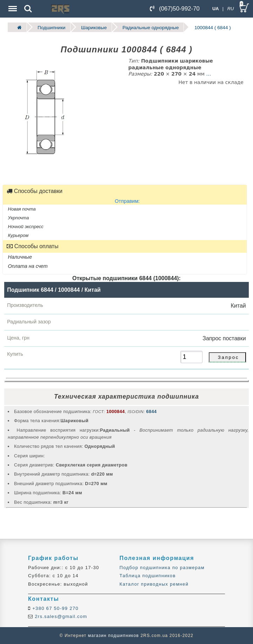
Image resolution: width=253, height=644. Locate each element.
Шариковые (94, 27)
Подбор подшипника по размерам (162, 568)
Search (28, 9)
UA (216, 9)
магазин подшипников (114, 636)
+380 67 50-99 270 (55, 608)
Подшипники (51, 27)
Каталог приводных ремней (154, 584)
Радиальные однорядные (151, 27)
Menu (12, 5)
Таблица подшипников (148, 576)
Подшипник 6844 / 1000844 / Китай (54, 290)
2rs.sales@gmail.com (60, 616)
